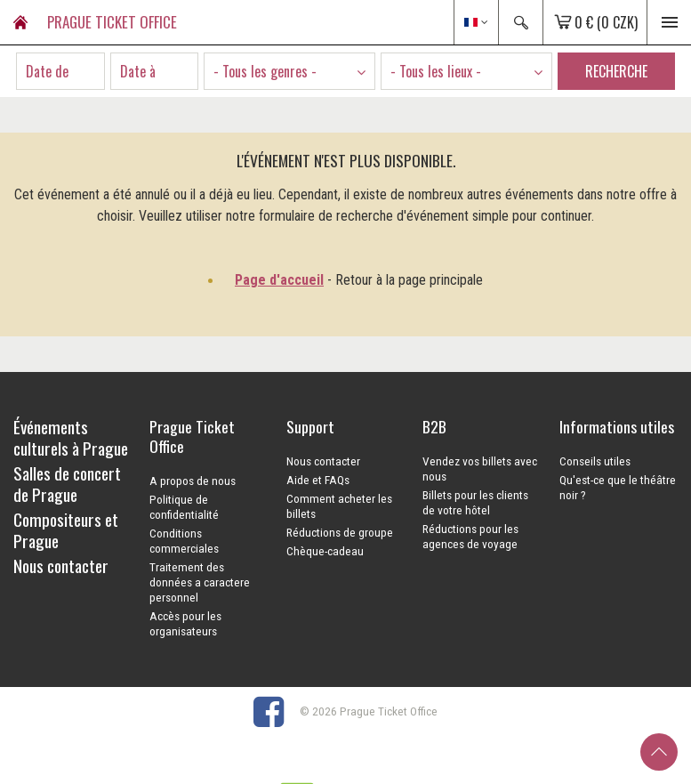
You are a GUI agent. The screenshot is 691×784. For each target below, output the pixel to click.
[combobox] (289, 71)
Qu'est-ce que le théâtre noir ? (618, 487)
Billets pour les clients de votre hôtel (475, 502)
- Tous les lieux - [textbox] (436, 71)
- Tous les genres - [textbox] (265, 71)
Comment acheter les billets (339, 506)
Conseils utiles (595, 461)
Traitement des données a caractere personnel (200, 582)
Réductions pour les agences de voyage (470, 536)
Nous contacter (323, 461)
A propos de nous (193, 481)
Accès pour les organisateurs (185, 623)
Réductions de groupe (340, 532)
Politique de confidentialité (184, 507)
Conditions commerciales (184, 541)
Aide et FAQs (318, 480)
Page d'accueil (279, 280)
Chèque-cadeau (325, 551)
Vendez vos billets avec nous (480, 469)
